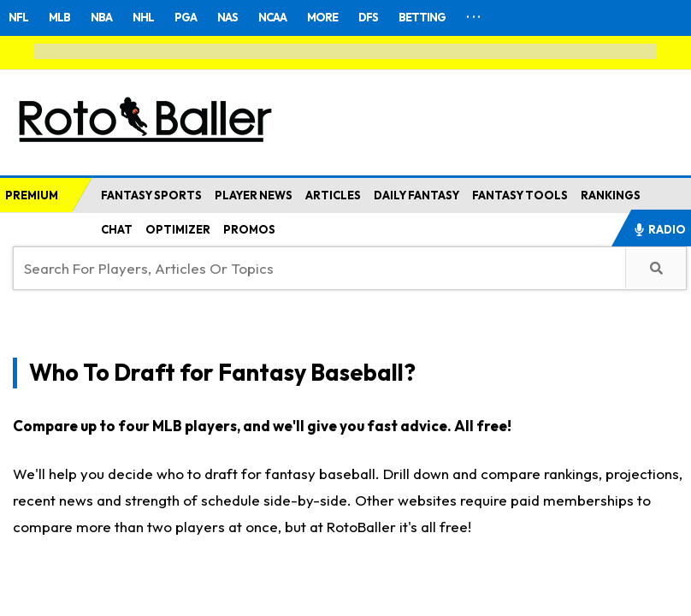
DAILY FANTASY (416, 195)
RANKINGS (611, 195)
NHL (143, 17)
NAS (227, 17)
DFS (368, 17)
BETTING (422, 17)
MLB (59, 17)
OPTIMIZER (178, 229)
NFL (18, 17)
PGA (186, 17)
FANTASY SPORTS (151, 195)
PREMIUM (32, 195)
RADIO (659, 229)
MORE (322, 17)
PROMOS (249, 229)
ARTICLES (333, 195)
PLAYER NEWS (254, 195)
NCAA (272, 17)
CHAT (117, 229)
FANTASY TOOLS (520, 195)
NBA (101, 17)
